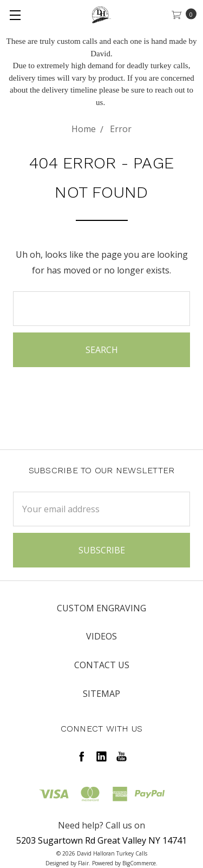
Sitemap (101, 694)
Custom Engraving (101, 608)
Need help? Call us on (101, 825)
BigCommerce (139, 863)
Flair (83, 863)
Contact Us (102, 665)
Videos (101, 636)
